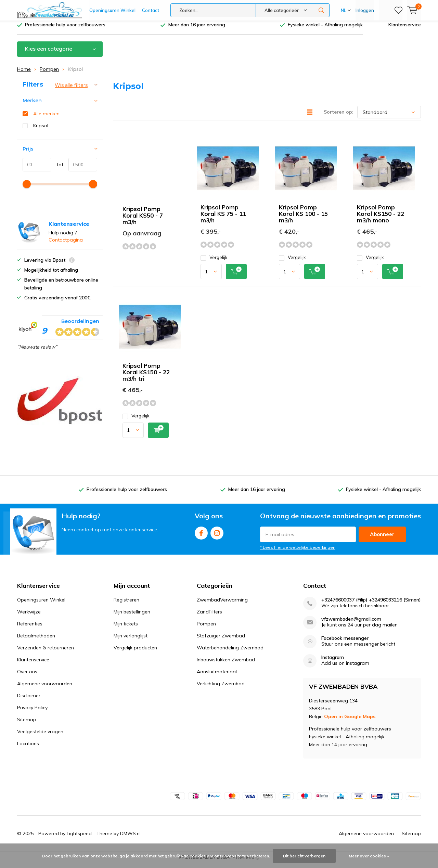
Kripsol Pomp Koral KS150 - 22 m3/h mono (381, 219)
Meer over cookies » (369, 856)
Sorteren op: (339, 117)
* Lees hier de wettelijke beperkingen (298, 552)
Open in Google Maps (350, 722)
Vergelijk (214, 263)
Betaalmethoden (36, 641)
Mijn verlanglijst (131, 641)
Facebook (201, 537)
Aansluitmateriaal (217, 677)
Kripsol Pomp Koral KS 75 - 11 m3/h (223, 219)
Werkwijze (29, 617)
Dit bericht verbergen (304, 856)
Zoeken (321, 10)
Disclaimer (29, 701)
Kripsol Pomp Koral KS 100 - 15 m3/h (303, 219)
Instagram (217, 537)
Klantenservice (405, 30)
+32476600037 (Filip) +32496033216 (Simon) (371, 605)
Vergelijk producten (135, 653)
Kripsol (41, 131)
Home (24, 74)
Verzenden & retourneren (46, 653)
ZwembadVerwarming (222, 605)
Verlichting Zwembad (221, 689)
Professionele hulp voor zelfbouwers (65, 30)
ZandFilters (209, 617)
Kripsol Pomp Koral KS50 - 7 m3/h (143, 221)
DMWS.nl (130, 839)
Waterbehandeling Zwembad (230, 653)
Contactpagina (66, 245)
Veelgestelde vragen (40, 737)
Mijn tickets (126, 629)
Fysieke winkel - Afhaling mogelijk (325, 30)
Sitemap (27, 725)
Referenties (30, 629)
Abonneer (382, 539)
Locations (28, 749)
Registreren (126, 605)
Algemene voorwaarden (45, 689)
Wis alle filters (71, 90)
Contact (151, 10)
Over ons (27, 677)
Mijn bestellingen (132, 617)
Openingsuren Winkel (112, 10)
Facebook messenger (345, 643)
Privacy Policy (32, 713)
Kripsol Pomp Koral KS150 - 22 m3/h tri (146, 377)
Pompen (49, 74)
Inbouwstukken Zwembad (226, 665)
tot (57, 170)
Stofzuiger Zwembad (221, 641)
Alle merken (46, 119)
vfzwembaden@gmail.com (351, 624)
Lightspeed (79, 839)
